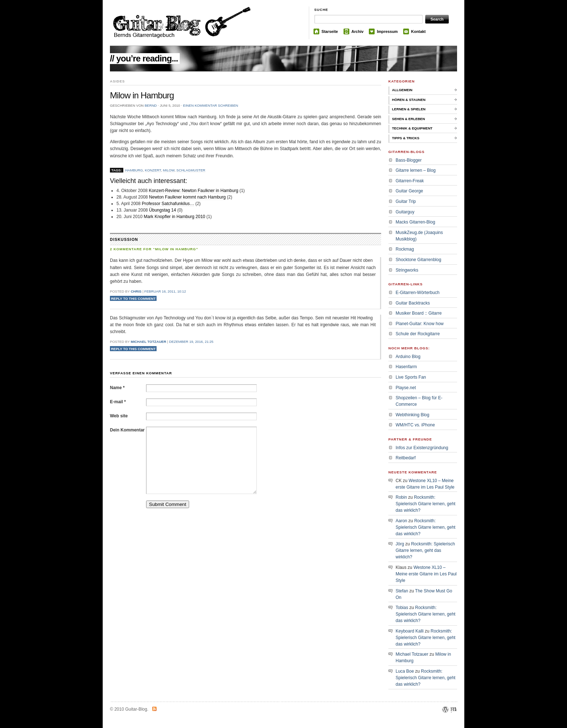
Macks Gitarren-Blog (415, 222)
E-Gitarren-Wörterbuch (417, 293)
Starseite (330, 31)
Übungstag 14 (163, 210)
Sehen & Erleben (408, 119)
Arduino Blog (408, 357)
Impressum (387, 31)
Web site (119, 416)
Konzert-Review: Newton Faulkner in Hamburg (193, 191)
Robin (401, 497)
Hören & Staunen (409, 100)
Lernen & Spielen (409, 109)
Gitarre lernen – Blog (416, 170)
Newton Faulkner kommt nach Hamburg (187, 197)
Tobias (402, 608)
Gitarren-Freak (410, 181)
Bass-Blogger (409, 160)
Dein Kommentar (127, 430)
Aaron (401, 521)
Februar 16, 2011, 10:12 (165, 291)
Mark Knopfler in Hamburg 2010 (174, 217)
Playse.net (406, 388)
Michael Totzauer (148, 342)
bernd (151, 105)
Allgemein (402, 90)
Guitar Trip (406, 201)
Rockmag (405, 249)
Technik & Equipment (412, 128)
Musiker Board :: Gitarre (419, 313)
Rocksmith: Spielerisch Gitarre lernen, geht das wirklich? (425, 504)
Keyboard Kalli (410, 631)
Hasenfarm (406, 367)
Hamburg (134, 170)
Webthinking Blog (412, 415)
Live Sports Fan (411, 377)
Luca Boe (405, 671)
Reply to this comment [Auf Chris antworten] (133, 299)
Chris (136, 291)
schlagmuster (191, 170)
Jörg (400, 544)
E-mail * (118, 402)
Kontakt (418, 31)
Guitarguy (405, 212)
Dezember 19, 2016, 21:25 (191, 342)
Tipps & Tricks (406, 138)
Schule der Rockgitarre (418, 334)
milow (169, 170)
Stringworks (407, 270)
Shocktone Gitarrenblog (418, 260)
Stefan (402, 591)
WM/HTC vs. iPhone (415, 425)
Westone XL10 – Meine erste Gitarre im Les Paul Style (426, 574)
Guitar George (409, 191)
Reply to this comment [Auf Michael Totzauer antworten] (133, 348)
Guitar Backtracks (413, 303)
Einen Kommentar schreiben (210, 105)
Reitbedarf (406, 458)
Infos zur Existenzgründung (422, 448)
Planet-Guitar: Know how (420, 324)
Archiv (358, 31)
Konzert (153, 170)
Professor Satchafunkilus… (168, 204)
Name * (117, 388)
